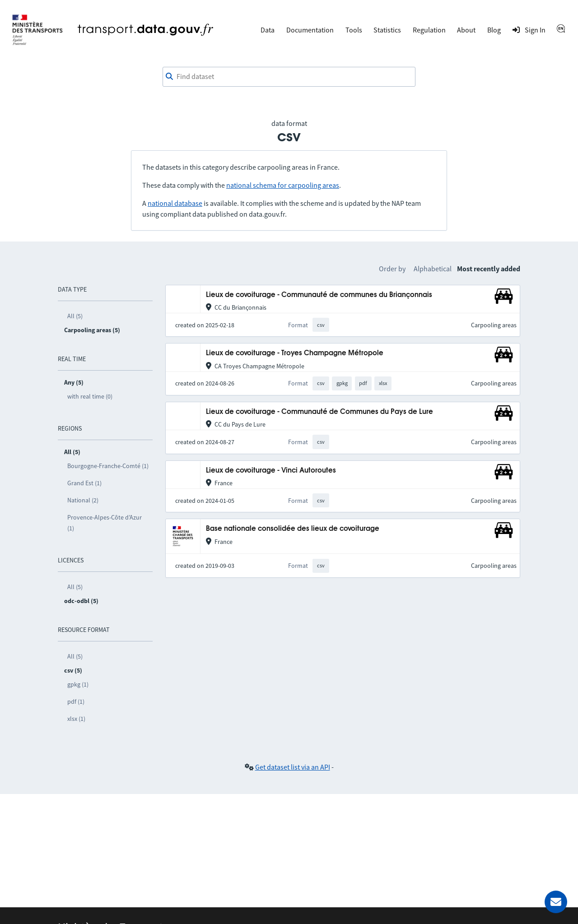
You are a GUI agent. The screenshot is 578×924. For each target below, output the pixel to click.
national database (175, 203)
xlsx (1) (76, 719)
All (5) (75, 316)
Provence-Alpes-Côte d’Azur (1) (105, 523)
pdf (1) (76, 701)
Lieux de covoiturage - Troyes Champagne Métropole (295, 353)
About (466, 30)
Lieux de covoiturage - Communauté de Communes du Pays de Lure (319, 412)
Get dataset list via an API (293, 767)
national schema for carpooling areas (283, 185)
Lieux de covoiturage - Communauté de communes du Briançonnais (319, 295)
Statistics (387, 30)
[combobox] (289, 77)
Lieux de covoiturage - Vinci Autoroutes (271, 471)
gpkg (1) (78, 684)
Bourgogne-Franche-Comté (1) (108, 466)
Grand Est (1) (84, 483)
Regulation (429, 30)
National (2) (83, 500)
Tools (354, 30)
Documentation (310, 30)
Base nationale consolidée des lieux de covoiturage (293, 529)
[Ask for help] (556, 902)
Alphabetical (433, 269)
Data (268, 30)
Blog (494, 30)
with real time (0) (90, 396)
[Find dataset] (289, 77)
